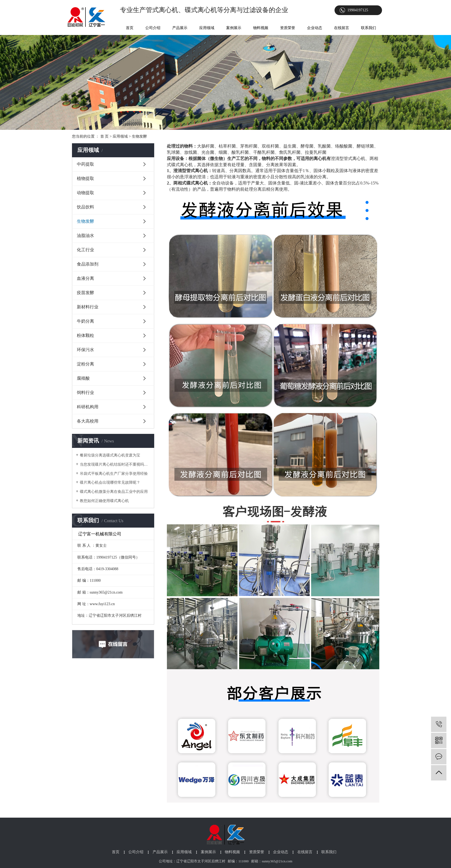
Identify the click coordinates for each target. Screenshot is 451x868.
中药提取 (85, 164)
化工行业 (85, 250)
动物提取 (85, 193)
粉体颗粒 (85, 335)
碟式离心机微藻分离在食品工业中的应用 (114, 492)
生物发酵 (85, 221)
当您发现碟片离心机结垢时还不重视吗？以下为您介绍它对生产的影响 (115, 464)
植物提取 (85, 178)
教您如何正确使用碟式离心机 (104, 501)
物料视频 (261, 28)
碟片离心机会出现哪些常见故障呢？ (110, 482)
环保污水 (85, 350)
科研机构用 (88, 407)
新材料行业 (88, 307)
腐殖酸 (83, 378)
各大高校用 (88, 421)
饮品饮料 (85, 207)
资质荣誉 (288, 28)
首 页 (105, 136)
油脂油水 (85, 236)
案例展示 (234, 28)
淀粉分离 (85, 364)
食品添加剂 (88, 264)
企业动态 (315, 28)
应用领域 (207, 28)
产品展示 (180, 28)
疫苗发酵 (85, 293)
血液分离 (85, 278)
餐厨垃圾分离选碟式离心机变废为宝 (110, 455)
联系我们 (369, 28)
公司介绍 (153, 28)
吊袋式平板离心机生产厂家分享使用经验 (114, 474)
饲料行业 (85, 393)
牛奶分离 (85, 321)
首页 (130, 28)
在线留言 (342, 28)
